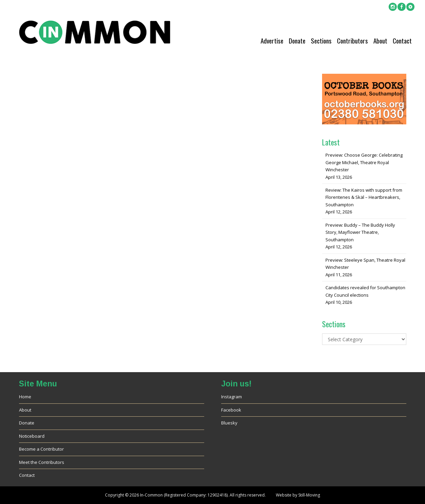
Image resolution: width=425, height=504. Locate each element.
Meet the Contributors (42, 462)
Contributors (352, 41)
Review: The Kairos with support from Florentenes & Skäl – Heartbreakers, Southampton (364, 197)
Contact (402, 41)
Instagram (232, 397)
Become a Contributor (41, 449)
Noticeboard (32, 436)
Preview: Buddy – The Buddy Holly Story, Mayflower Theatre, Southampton (360, 232)
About (380, 41)
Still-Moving (309, 495)
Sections (321, 41)
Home (25, 397)
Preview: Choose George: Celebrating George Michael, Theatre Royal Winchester (364, 162)
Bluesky (229, 423)
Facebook (231, 410)
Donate (297, 41)
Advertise (272, 41)
